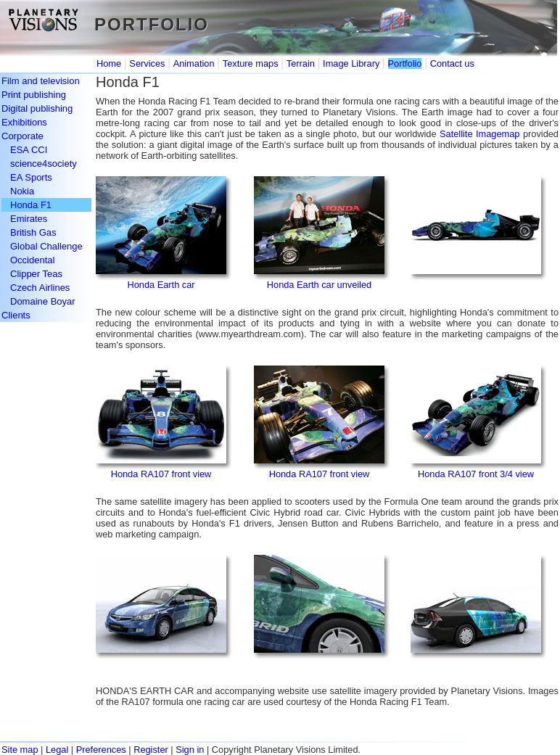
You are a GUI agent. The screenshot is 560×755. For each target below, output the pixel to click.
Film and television (41, 81)
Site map (20, 750)
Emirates (29, 219)
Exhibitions (24, 122)
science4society (44, 164)
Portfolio (405, 63)
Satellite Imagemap (479, 134)
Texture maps (251, 63)
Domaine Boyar (43, 301)
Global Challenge (46, 246)
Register (151, 750)
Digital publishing (37, 108)
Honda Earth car (161, 285)
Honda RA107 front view (161, 474)
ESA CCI (29, 150)
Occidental (32, 260)
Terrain (301, 63)
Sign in (190, 750)
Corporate (22, 136)
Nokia (22, 191)
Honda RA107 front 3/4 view (476, 474)
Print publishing (34, 95)
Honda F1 (31, 205)
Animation (194, 63)
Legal (57, 750)
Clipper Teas (36, 274)
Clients (16, 315)
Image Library (351, 63)
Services (147, 63)
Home (109, 63)
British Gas (33, 232)
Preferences (101, 750)
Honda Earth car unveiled (319, 285)
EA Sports (31, 177)
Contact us (452, 63)
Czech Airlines (40, 288)
